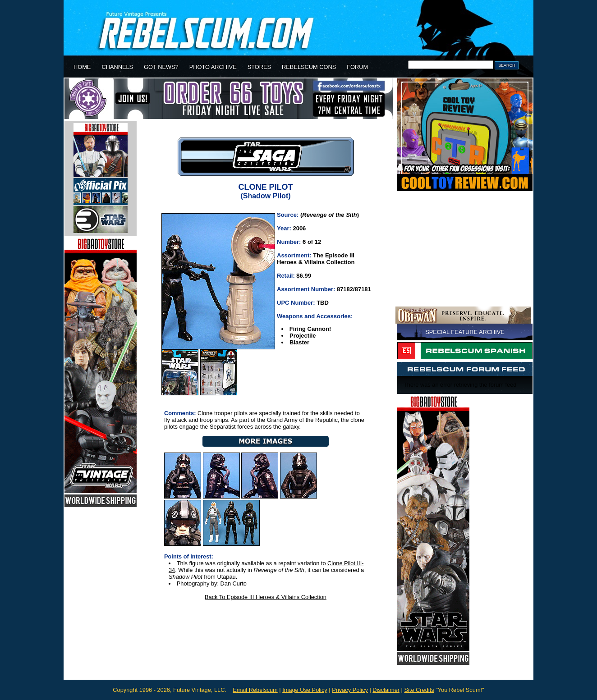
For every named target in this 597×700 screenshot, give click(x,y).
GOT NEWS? (161, 67)
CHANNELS (117, 67)
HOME (82, 67)
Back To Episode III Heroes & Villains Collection (266, 597)
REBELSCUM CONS (309, 67)
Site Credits (419, 690)
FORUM (357, 67)
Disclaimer (386, 690)
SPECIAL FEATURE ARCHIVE (465, 332)
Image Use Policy (305, 690)
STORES (259, 67)
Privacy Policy (350, 690)
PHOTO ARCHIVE (213, 67)
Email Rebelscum (255, 690)
